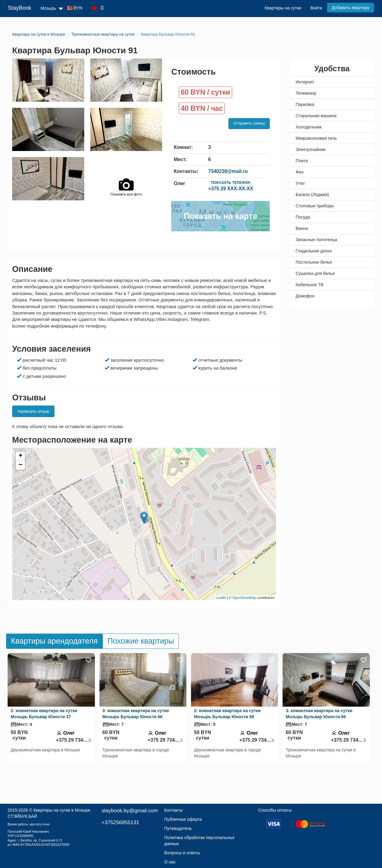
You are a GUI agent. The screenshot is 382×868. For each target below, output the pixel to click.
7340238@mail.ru (228, 171)
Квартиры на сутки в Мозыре (62, 810)
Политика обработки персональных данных (199, 841)
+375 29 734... (74, 740)
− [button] (21, 465)
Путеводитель (178, 828)
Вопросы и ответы (182, 853)
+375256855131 (120, 822)
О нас (170, 862)
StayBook (20, 8)
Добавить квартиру (351, 8)
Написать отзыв (33, 411)
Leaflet (221, 598)
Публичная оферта (183, 819)
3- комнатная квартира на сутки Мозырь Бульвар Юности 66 (136, 714)
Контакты (173, 810)
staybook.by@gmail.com (130, 811)
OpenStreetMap (244, 598)
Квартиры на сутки (283, 8)
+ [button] (21, 456)
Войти (316, 8)
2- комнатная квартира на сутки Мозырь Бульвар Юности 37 (44, 714)
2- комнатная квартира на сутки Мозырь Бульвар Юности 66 (227, 714)
